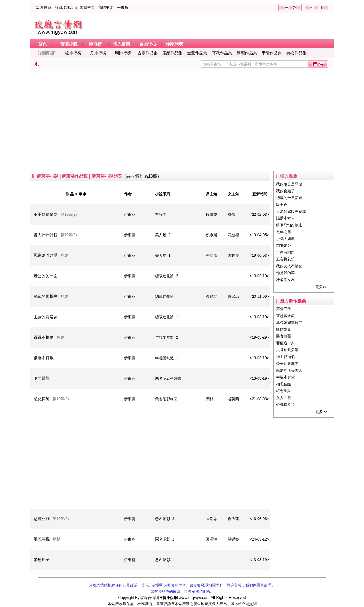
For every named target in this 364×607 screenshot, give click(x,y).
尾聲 (65, 256)
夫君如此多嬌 (287, 350)
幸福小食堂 (285, 377)
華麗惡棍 (42, 539)
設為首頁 (44, 7)
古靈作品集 (148, 53)
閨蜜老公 (284, 246)
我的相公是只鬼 (289, 184)
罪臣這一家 (285, 343)
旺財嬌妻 (284, 329)
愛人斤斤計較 (46, 235)
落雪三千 (284, 309)
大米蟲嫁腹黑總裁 (291, 211)
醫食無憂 (284, 336)
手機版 (123, 7)
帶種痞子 (42, 560)
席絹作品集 (172, 53)
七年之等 (284, 232)
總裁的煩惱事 (46, 296)
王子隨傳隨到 (46, 214)
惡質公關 (42, 519)
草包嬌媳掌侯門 (289, 323)
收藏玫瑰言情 (66, 7)
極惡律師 (42, 399)
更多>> (321, 287)
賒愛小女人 (285, 218)
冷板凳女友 (285, 280)
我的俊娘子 (285, 191)
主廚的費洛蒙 (46, 317)
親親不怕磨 (44, 337)
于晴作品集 (272, 53)
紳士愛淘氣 (285, 357)
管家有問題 (285, 252)
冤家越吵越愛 (46, 255)
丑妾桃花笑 (285, 259)
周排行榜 (123, 53)
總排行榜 (73, 53)
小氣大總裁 (285, 239)
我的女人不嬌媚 (289, 266)
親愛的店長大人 (289, 370)
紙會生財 (284, 391)
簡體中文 (106, 7)
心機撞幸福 (285, 405)
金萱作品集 (197, 53)
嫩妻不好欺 (44, 358)
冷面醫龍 (42, 378)
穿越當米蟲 (285, 316)
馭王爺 (282, 205)
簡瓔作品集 (247, 53)
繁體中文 (87, 7)
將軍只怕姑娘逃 (289, 225)
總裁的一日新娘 (289, 198)
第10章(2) (69, 215)
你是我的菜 (285, 273)
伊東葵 (130, 215)
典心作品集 (297, 53)
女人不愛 (284, 398)
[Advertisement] (182, 120)
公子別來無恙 (287, 364)
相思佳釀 (284, 384)
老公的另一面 (46, 276)
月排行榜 (98, 53)
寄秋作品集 (222, 53)
